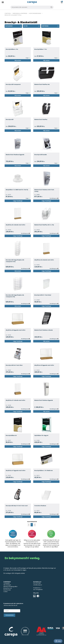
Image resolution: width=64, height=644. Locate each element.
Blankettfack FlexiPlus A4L (42, 84)
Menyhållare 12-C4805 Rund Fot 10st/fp (17, 190)
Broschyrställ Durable (41, 155)
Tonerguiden (7, 583)
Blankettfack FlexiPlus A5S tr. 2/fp (44, 225)
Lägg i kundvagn (18, 201)
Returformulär (7, 590)
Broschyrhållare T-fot (41, 49)
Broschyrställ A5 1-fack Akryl (43, 295)
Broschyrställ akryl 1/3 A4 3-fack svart (17, 506)
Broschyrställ (10, 119)
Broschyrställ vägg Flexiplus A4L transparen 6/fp (15, 296)
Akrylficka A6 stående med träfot (44, 260)
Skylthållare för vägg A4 (41, 435)
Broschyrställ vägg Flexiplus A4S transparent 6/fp (15, 261)
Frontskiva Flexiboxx (40, 506)
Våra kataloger (7, 585)
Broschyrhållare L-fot (12, 49)
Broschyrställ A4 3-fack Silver (14, 365)
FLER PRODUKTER (32, 522)
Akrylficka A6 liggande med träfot (16, 330)
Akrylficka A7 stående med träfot (16, 400)
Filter (32, 26)
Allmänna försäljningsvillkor (10, 587)
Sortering (50, 26)
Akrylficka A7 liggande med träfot (16, 470)
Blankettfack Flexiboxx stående (44, 330)
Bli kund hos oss (8, 588)
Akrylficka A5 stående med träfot (16, 225)
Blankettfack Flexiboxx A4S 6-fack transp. (44, 190)
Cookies (5, 592)
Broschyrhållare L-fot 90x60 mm (44, 470)
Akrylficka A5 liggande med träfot (44, 365)
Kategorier (14, 26)
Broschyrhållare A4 (11, 435)
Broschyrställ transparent (13, 84)
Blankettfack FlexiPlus (41, 119)
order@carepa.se (38, 585)
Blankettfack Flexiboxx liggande (15, 155)
